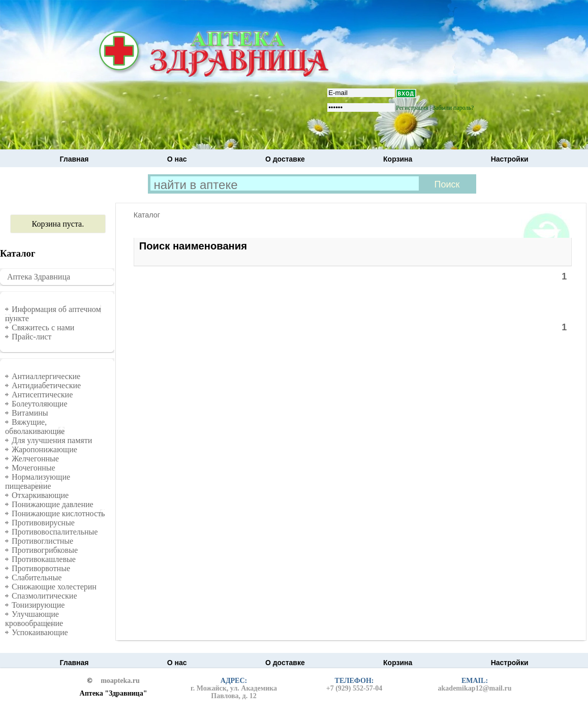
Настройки (510, 159)
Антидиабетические (46, 385)
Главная (74, 159)
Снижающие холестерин (54, 587)
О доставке (285, 159)
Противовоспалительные (55, 532)
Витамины (30, 413)
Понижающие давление (53, 504)
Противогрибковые (45, 550)
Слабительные (37, 577)
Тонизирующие (38, 605)
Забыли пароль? (453, 108)
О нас (177, 159)
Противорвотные (41, 568)
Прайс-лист (32, 337)
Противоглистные (42, 541)
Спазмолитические (44, 596)
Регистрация (412, 108)
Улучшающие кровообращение (34, 619)
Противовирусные (43, 523)
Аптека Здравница (39, 277)
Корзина (398, 159)
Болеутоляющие (40, 404)
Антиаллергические (46, 376)
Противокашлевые (44, 559)
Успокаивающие (40, 632)
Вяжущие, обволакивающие (35, 427)
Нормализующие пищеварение (38, 481)
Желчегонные (35, 459)
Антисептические (42, 395)
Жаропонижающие (44, 449)
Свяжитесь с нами (43, 327)
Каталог (147, 215)
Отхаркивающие (40, 495)
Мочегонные (34, 468)
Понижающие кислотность (58, 513)
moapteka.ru (120, 681)
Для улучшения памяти (52, 440)
